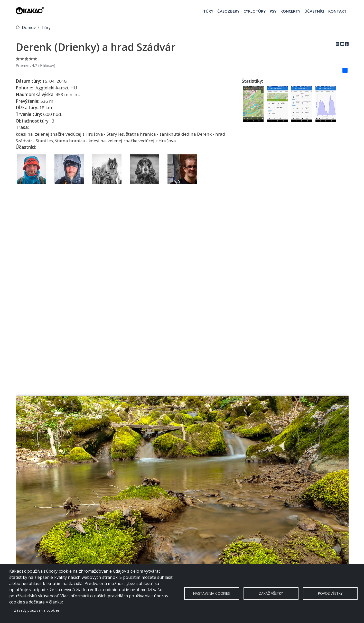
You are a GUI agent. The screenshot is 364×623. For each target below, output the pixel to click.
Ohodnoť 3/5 (27, 59)
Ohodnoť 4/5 (31, 59)
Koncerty (290, 11)
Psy (273, 11)
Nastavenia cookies (212, 593)
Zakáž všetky (271, 593)
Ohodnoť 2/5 (22, 59)
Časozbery (228, 11)
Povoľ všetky (330, 593)
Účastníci (314, 11)
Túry (208, 11)
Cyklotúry (255, 11)
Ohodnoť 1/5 (18, 59)
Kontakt (337, 11)
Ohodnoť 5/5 (35, 59)
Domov (29, 27)
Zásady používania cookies (37, 610)
